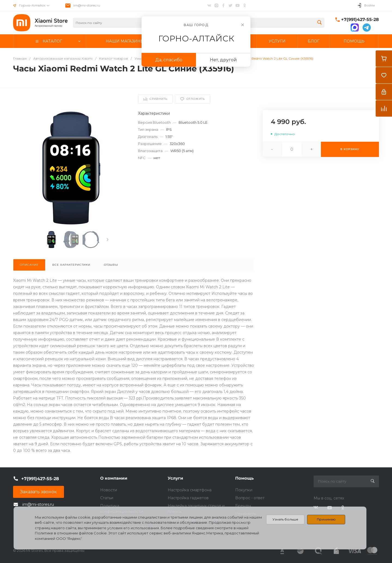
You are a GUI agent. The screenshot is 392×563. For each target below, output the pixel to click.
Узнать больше (285, 519)
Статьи (107, 498)
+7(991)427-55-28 (360, 19)
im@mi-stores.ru (87, 5)
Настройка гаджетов (188, 498)
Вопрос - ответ (250, 498)
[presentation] (108, 240)
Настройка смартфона (190, 490)
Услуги (175, 478)
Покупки (244, 490)
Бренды (243, 506)
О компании (114, 478)
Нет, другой (223, 60)
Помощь (244, 478)
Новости (109, 490)
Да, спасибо (169, 60)
